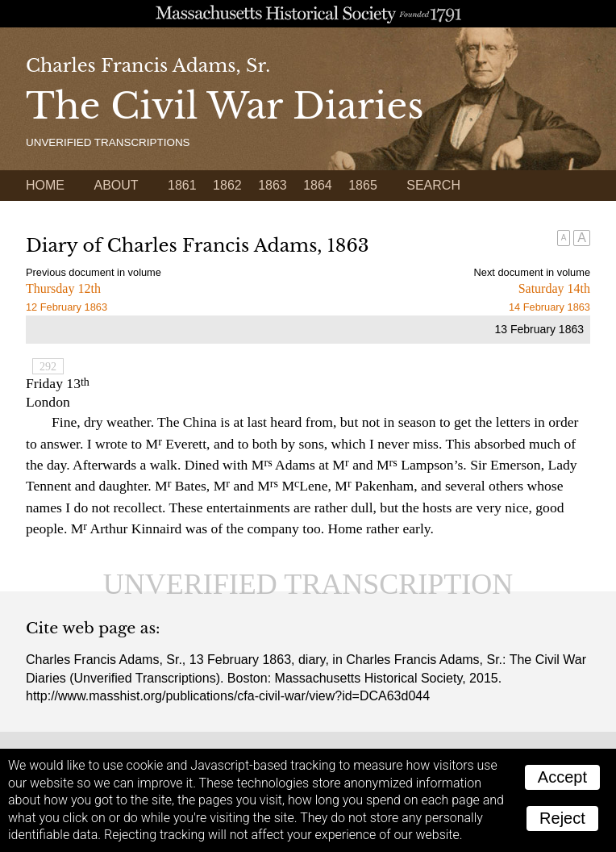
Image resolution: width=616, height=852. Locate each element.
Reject (562, 818)
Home (45, 185)
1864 (318, 185)
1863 (273, 185)
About (116, 185)
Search (433, 185)
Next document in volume (532, 272)
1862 (227, 185)
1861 (182, 185)
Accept (562, 777)
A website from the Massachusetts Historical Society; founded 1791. (308, 14)
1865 (363, 185)
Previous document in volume (94, 272)
